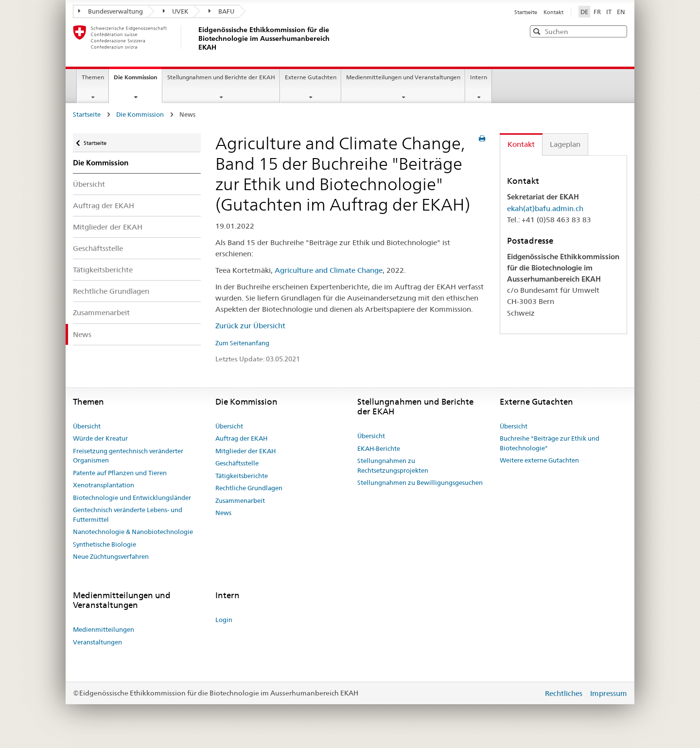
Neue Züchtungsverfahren (111, 556)
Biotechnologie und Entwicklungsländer (132, 498)
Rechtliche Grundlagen (111, 291)
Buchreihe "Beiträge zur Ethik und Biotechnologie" (550, 443)
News (82, 334)
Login (224, 620)
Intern (479, 77)
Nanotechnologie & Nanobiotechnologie (133, 532)
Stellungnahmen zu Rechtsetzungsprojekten (393, 465)
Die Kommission (138, 80)
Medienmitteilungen (104, 629)
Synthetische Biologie (105, 544)
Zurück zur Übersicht (250, 326)
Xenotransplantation (104, 485)
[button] (619, 31)
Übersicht (89, 184)
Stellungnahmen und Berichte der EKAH (221, 77)
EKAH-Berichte (379, 448)
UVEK (176, 11)
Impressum (609, 693)
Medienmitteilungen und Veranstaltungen (403, 77)
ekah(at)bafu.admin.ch (545, 208)
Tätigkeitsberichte (103, 270)
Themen (93, 77)
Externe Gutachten (311, 77)
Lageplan (565, 144)
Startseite (526, 12)
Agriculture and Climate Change (329, 270)
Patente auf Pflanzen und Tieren (120, 473)
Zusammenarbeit (101, 312)
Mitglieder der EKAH (108, 227)
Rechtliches (565, 693)
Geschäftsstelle (98, 248)
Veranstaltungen (97, 642)
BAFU (221, 11)
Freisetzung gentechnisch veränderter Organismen (128, 456)
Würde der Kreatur (100, 438)
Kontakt (553, 12)
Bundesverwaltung (111, 11)
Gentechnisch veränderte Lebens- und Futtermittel (128, 515)
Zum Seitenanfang (242, 343)
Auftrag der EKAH (104, 205)
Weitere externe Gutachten (539, 460)
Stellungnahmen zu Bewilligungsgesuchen (420, 482)
